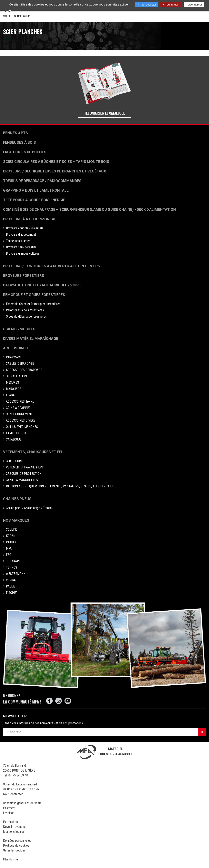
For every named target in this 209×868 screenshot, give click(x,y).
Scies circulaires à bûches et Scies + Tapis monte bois (56, 162)
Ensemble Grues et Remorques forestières (33, 304)
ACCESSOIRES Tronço (20, 401)
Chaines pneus (17, 499)
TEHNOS (12, 567)
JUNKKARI (13, 561)
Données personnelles (17, 841)
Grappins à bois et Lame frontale (36, 190)
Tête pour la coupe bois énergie (34, 200)
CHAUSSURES (15, 461)
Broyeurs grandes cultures (23, 253)
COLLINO (12, 530)
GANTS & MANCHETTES (22, 480)
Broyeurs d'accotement (21, 235)
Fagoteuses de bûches (25, 152)
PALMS (11, 586)
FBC (9, 555)
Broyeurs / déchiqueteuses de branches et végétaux (54, 171)
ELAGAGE (12, 395)
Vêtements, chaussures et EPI (33, 452)
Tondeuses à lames (18, 241)
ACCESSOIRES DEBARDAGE (24, 370)
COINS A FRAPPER (18, 408)
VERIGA (11, 580)
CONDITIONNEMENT (19, 414)
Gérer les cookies (14, 850)
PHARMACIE (14, 357)
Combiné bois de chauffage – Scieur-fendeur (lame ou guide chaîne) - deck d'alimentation (89, 209)
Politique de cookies (16, 845)
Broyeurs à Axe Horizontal (30, 219)
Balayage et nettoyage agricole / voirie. (43, 285)
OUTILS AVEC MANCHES (22, 427)
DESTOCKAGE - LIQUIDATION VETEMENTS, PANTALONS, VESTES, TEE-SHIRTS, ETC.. (61, 486)
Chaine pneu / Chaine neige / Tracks (29, 508)
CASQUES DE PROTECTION (24, 474)
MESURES (12, 383)
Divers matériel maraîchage (31, 338)
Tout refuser (171, 5)
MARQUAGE (13, 389)
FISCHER (12, 593)
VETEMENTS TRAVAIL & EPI (24, 467)
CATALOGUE (14, 439)
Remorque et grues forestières (34, 295)
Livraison (9, 813)
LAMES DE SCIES (17, 433)
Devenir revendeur (15, 827)
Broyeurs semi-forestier (21, 247)
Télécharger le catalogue (105, 113)
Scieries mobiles (19, 329)
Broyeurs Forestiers (24, 276)
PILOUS (11, 542)
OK (202, 732)
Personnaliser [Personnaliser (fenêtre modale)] (194, 5)
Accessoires (15, 348)
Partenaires (10, 822)
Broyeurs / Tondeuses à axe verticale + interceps (52, 266)
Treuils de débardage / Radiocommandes (42, 181)
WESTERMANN (16, 574)
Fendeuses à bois (19, 142)
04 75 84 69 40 (18, 775)
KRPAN (11, 536)
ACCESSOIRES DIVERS (21, 420)
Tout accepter (147, 5)
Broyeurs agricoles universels (25, 228)
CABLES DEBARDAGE (20, 364)
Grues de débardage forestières (26, 316)
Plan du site (11, 859)
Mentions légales (14, 832)
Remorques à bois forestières (25, 310)
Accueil (7, 16)
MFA (9, 548)
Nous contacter (13, 794)
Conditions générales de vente (22, 803)
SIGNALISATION (16, 376)
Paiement (9, 808)
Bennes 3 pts (16, 133)
